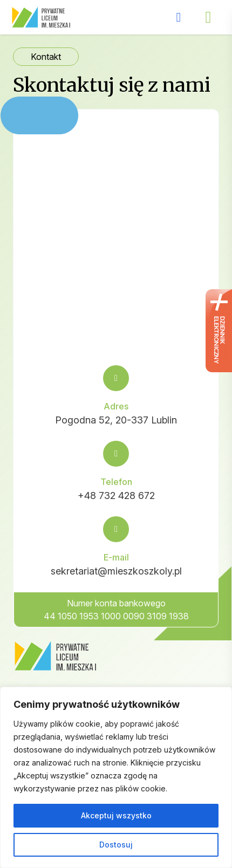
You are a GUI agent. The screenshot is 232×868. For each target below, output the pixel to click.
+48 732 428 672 (116, 495)
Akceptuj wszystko (116, 815)
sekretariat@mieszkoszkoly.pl (116, 571)
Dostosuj (116, 845)
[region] (116, 777)
